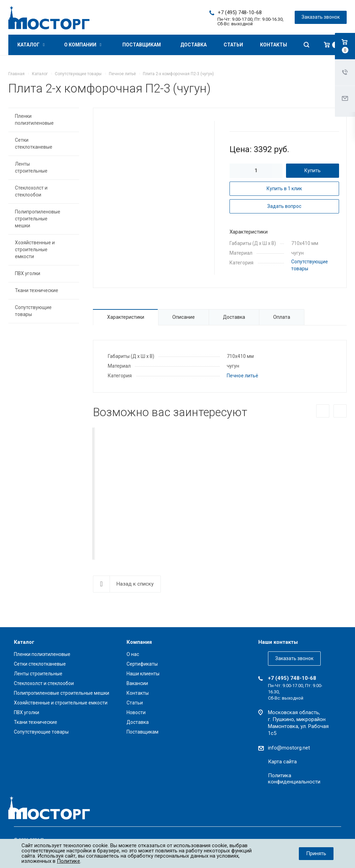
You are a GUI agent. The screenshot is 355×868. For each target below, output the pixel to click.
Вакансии (137, 683)
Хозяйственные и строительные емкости (35, 249)
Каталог (31, 45)
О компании (83, 45)
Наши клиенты (143, 674)
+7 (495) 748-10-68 (240, 12)
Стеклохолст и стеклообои (31, 191)
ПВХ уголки (28, 273)
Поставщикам (142, 45)
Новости (136, 712)
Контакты (274, 45)
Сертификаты (142, 664)
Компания (139, 642)
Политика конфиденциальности (294, 779)
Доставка (193, 45)
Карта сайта (282, 762)
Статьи (233, 45)
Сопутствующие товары (33, 311)
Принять (316, 853)
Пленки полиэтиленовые (34, 120)
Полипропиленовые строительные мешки (38, 219)
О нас (133, 654)
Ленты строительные (31, 167)
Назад (323, 411)
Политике (68, 861)
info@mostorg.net (289, 748)
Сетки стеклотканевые (34, 143)
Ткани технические (37, 290)
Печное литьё (243, 376)
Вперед (340, 411)
